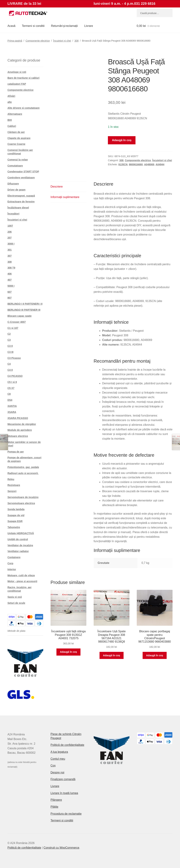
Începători (13, 214)
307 (10, 256)
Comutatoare (15, 166)
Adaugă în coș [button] (69, 652)
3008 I (11, 244)
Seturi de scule (16, 603)
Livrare (89, 26)
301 (10, 250)
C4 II (10, 370)
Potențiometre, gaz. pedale (23, 467)
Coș (53, 766)
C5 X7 (11, 388)
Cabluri (12, 126)
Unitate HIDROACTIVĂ (21, 533)
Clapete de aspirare (19, 138)
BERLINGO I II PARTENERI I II (25, 304)
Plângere (56, 800)
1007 (10, 226)
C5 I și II (12, 382)
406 (10, 274)
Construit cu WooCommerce (62, 848)
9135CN (123, 164)
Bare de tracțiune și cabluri (24, 78)
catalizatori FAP (17, 84)
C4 (9, 364)
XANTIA (12, 406)
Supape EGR (15, 521)
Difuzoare (13, 184)
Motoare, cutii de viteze (21, 575)
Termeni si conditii (33, 26)
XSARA (12, 412)
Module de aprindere (20, 430)
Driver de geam (16, 190)
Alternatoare (15, 114)
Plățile (54, 807)
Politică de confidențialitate (67, 745)
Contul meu (58, 759)
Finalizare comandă (63, 779)
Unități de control (18, 539)
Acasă (11, 26)
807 (10, 298)
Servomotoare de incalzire (23, 497)
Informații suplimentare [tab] (65, 197)
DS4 (10, 400)
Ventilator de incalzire (20, 545)
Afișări (11, 96)
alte (10, 102)
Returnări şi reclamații (64, 26)
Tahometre (14, 527)
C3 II (10, 346)
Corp (10, 563)
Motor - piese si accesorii (22, 581)
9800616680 (136, 164)
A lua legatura (59, 752)
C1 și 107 (13, 328)
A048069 (149, 164)
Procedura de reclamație (66, 814)
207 (10, 238)
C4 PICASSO (15, 376)
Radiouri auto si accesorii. (23, 473)
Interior (12, 569)
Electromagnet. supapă (21, 196)
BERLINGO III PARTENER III (24, 310)
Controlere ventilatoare (21, 178)
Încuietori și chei (62, 41)
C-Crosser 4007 (17, 322)
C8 (9, 394)
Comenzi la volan (18, 160)
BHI (10, 120)
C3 (9, 340)
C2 (9, 334)
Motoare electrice (18, 436)
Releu (11, 479)
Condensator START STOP (23, 172)
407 (10, 280)
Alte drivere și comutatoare (24, 108)
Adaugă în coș (122, 140)
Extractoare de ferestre (21, 202)
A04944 (160, 164)
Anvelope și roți (17, 72)
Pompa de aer (16, 452)
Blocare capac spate (19, 316)
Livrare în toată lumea (64, 793)
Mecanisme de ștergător (22, 424)
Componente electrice (38, 41)
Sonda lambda (16, 509)
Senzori (12, 491)
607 (10, 292)
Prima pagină (15, 41)
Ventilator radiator (18, 551)
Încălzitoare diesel (18, 208)
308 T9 (11, 268)
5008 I (11, 286)
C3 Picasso (14, 358)
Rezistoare (14, 485)
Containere (14, 557)
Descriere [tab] (57, 187)
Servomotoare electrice (21, 503)
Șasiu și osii (15, 597)
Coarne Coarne (16, 144)
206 (10, 232)
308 (76, 41)
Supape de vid (16, 515)
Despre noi (57, 772)
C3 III (10, 352)
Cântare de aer (16, 132)
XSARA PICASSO (18, 418)
